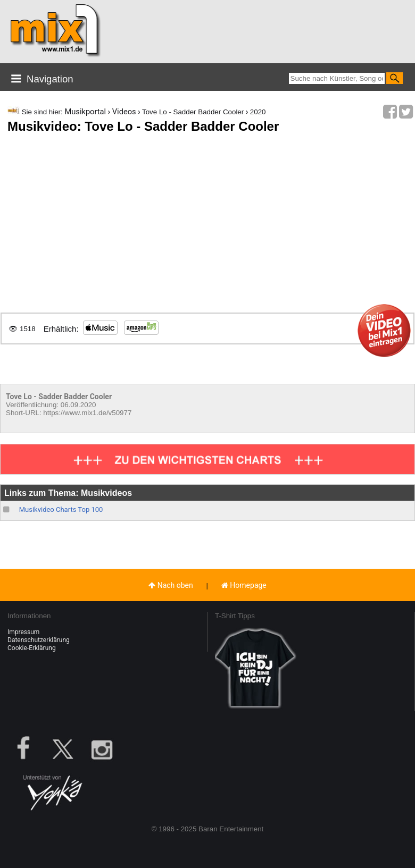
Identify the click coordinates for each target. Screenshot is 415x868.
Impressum (23, 632)
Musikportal (85, 112)
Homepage (244, 585)
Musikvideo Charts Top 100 (61, 509)
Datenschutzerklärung (39, 640)
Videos (124, 112)
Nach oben (171, 585)
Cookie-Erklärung (32, 648)
